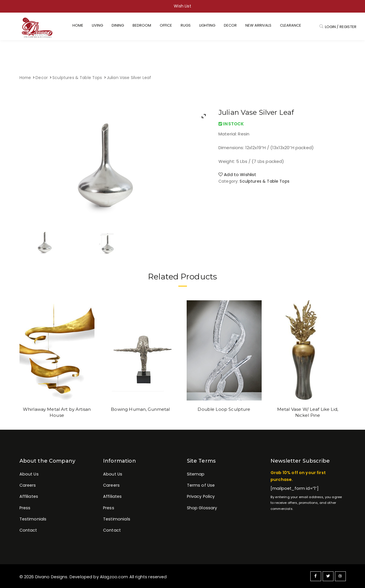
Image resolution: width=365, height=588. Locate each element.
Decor (42, 78)
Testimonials (33, 519)
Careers (28, 485)
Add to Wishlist (237, 174)
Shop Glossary (202, 508)
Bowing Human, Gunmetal (140, 409)
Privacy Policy (201, 496)
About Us (29, 474)
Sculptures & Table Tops (77, 78)
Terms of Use (201, 485)
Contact (28, 530)
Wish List (182, 6)
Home (25, 78)
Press (25, 508)
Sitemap (196, 474)
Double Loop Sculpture (224, 409)
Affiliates (29, 496)
